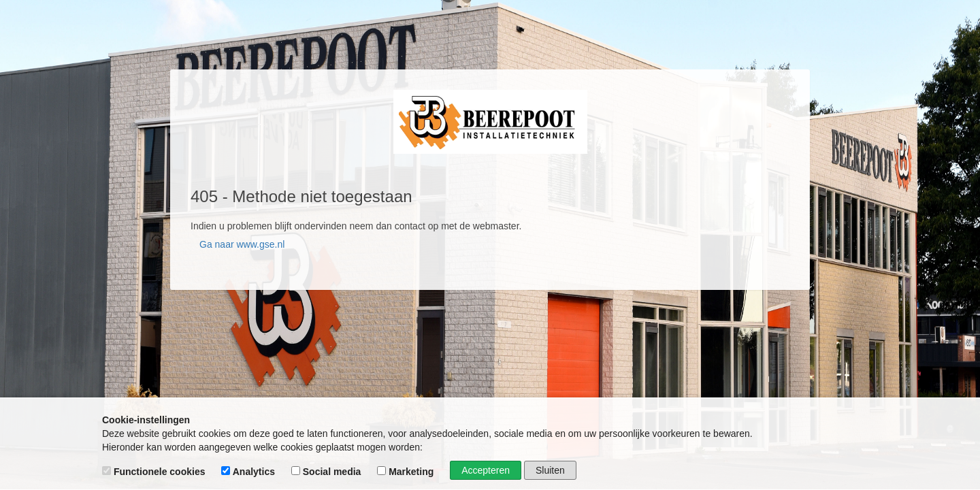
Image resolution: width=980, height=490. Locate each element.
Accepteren (486, 470)
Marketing (407, 472)
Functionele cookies (155, 472)
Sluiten (550, 470)
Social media (327, 472)
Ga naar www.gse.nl (242, 244)
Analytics (249, 472)
